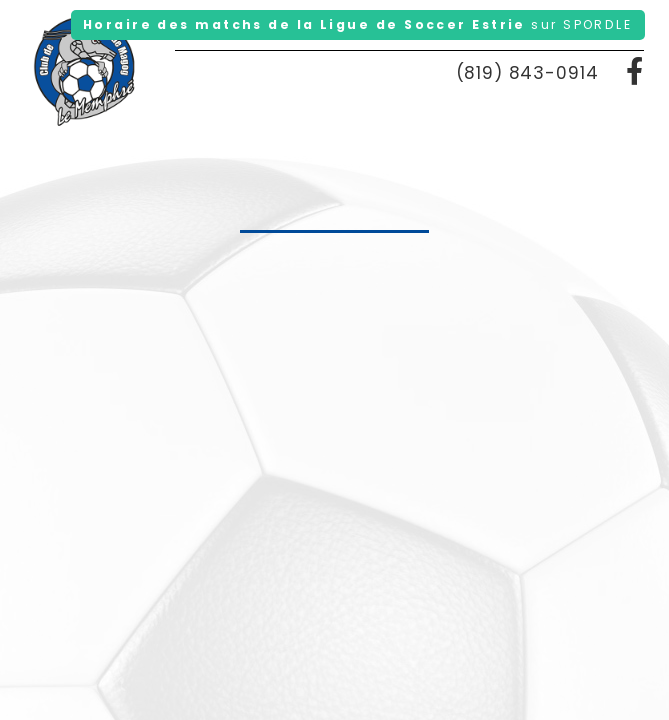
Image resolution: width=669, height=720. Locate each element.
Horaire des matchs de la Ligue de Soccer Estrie (357, 24)
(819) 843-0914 (527, 73)
